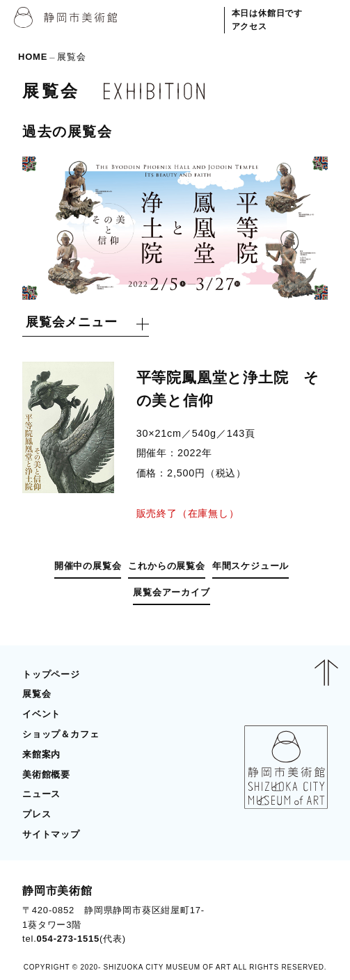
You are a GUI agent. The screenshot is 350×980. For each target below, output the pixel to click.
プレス (37, 814)
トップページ (51, 674)
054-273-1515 (69, 939)
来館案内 (41, 754)
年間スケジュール (250, 566)
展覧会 (37, 694)
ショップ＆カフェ (61, 734)
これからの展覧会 (166, 566)
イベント (41, 714)
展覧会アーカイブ (171, 592)
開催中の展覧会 (88, 566)
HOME (33, 57)
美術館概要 (46, 774)
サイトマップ (51, 834)
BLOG (301, 914)
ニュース (41, 794)
